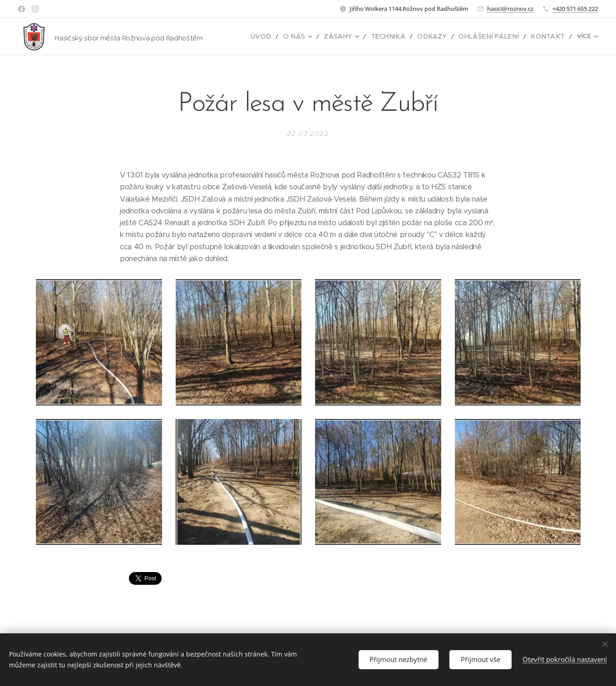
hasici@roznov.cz (510, 9)
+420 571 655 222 (575, 9)
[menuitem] (286, 37)
